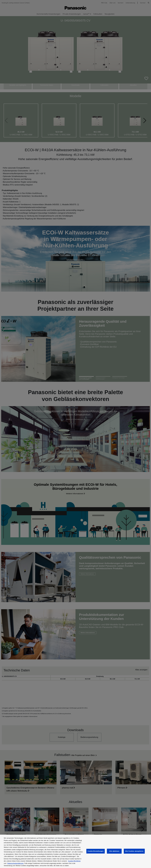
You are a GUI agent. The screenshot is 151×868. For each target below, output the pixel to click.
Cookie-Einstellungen (96, 851)
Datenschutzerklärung (15, 863)
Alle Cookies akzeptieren (134, 851)
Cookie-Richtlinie (74, 861)
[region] (75, 851)
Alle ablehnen (114, 851)
